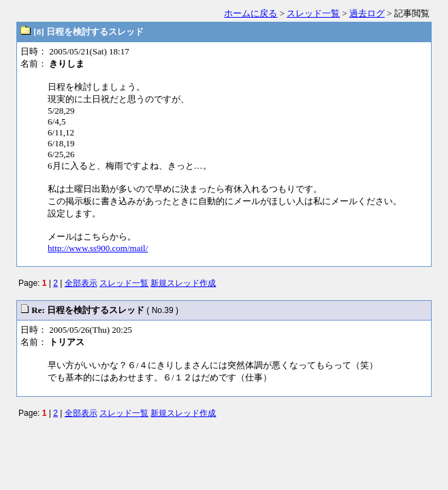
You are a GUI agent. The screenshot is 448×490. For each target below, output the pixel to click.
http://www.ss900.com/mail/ (98, 248)
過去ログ (367, 13)
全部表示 (81, 283)
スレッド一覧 (313, 13)
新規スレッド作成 (183, 283)
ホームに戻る (251, 13)
